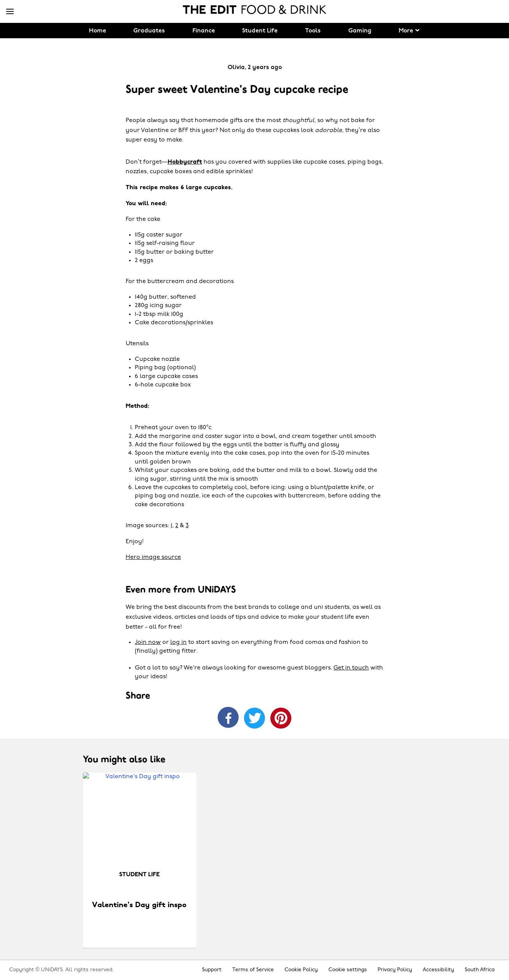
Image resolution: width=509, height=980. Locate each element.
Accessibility (438, 970)
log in (179, 642)
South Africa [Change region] (480, 970)
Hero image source (153, 557)
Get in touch (351, 668)
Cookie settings (348, 970)
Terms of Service (253, 970)
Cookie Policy (301, 970)
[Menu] (10, 12)
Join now (148, 642)
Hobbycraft (185, 162)
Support (212, 970)
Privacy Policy (395, 970)
